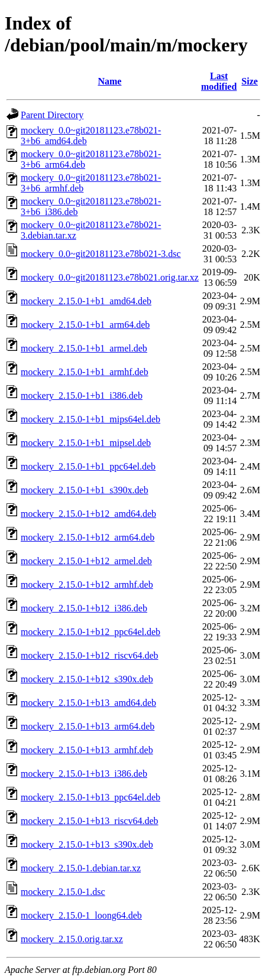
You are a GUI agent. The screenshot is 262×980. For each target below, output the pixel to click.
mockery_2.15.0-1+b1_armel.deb (84, 348)
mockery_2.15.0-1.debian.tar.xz (81, 868)
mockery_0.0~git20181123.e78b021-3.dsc (101, 254)
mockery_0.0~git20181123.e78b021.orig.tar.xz (110, 277)
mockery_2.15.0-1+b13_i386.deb (84, 774)
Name (109, 81)
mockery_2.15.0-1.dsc (63, 892)
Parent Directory (52, 115)
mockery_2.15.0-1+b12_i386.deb (84, 608)
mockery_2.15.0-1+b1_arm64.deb (85, 325)
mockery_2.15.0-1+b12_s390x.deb (87, 679)
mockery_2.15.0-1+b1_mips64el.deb (90, 419)
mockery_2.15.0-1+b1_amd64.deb (86, 301)
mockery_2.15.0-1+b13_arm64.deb (88, 726)
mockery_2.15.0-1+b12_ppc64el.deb (90, 632)
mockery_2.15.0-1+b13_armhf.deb (87, 750)
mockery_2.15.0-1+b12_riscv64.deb (90, 655)
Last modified (219, 81)
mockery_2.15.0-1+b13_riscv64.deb (90, 821)
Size (250, 81)
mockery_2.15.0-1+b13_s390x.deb (87, 844)
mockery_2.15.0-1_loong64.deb (81, 915)
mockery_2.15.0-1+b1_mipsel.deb (86, 443)
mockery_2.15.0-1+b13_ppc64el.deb (90, 797)
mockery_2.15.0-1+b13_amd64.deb (88, 703)
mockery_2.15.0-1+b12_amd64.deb (88, 514)
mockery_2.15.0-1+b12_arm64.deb (88, 537)
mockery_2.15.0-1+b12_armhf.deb (87, 585)
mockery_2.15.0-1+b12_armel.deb (86, 561)
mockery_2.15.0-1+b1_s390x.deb (85, 490)
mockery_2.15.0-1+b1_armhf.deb (85, 372)
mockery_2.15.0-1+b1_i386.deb (82, 395)
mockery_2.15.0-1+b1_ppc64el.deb (88, 466)
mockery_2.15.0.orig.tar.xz (72, 939)
